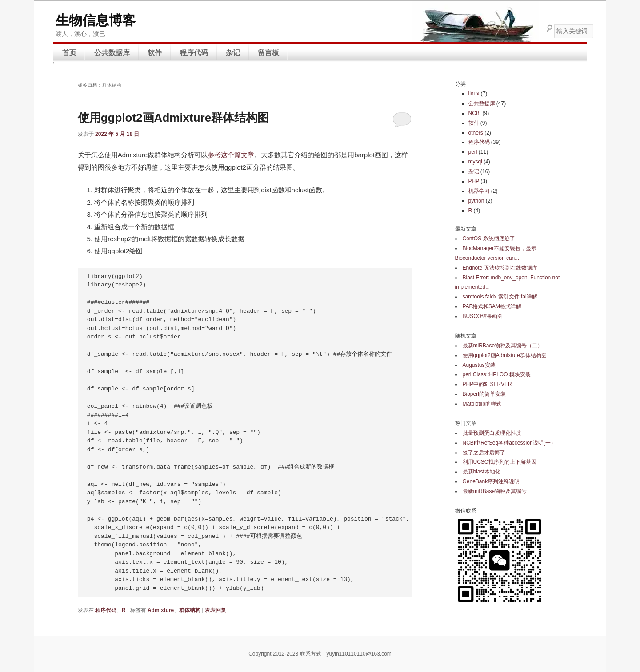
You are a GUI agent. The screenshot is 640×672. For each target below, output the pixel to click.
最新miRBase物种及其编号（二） (503, 346)
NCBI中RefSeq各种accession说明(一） (509, 443)
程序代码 (194, 53)
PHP (474, 181)
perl (473, 152)
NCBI (475, 113)
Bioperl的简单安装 (484, 394)
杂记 (233, 53)
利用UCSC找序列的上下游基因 (500, 462)
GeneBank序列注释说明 (491, 481)
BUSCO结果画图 (483, 316)
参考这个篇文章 (231, 155)
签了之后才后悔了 (484, 453)
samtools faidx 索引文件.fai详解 (500, 297)
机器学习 (479, 191)
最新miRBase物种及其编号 (495, 491)
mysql (475, 162)
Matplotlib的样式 (482, 404)
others (476, 133)
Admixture (161, 610)
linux (474, 94)
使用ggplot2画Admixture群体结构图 (173, 118)
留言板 (268, 53)
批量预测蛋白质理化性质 (492, 433)
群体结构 (190, 610)
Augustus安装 (479, 365)
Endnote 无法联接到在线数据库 (500, 268)
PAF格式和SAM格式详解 (492, 306)
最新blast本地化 (482, 472)
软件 (155, 53)
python (476, 201)
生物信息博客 (96, 20)
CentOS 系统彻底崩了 (489, 239)
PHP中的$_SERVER (487, 384)
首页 (69, 53)
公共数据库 (112, 53)
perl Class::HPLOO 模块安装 (497, 374)
